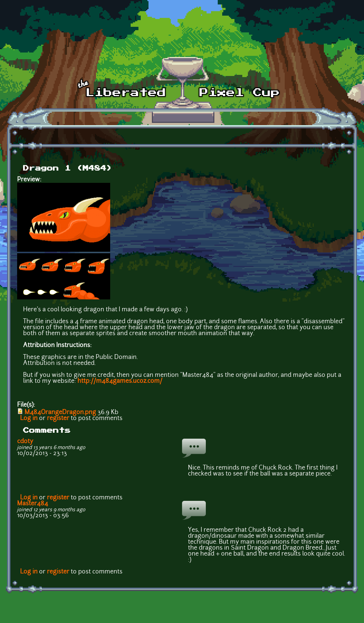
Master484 (33, 504)
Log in (29, 419)
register (58, 419)
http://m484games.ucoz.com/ (120, 381)
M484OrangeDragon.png (60, 413)
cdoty (25, 442)
